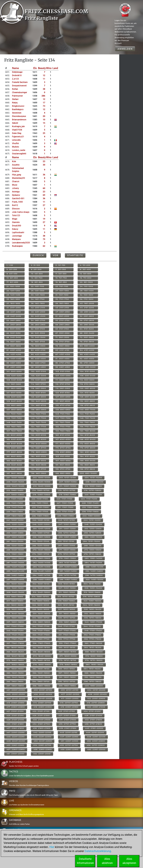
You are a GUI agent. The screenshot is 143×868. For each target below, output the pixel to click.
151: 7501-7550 (63, 422)
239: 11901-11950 (66, 516)
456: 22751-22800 (96, 745)
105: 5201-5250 (14, 376)
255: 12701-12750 (67, 533)
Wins (49, 68)
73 (44, 106)
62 (44, 246)
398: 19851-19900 (41, 686)
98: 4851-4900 (38, 367)
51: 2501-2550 (62, 316)
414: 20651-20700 (42, 703)
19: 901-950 (61, 282)
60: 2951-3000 (87, 325)
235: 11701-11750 (65, 512)
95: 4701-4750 (63, 363)
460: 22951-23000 (96, 749)
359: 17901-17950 (67, 643)
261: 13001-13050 (15, 541)
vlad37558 (17, 130)
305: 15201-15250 (15, 588)
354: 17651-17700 (41, 639)
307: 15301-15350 (67, 588)
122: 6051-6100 (38, 393)
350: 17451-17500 (41, 635)
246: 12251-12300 (41, 524)
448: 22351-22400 (96, 737)
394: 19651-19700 (41, 682)
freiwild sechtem (20, 82)
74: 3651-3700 (38, 342)
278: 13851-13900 (41, 558)
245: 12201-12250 (15, 524)
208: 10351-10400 (95, 482)
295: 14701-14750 (68, 575)
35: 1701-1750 (62, 299)
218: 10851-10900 (41, 495)
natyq (15, 103)
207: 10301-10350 (68, 482)
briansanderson (19, 120)
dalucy (15, 229)
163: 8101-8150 (63, 435)
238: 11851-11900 (40, 516)
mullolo (16, 147)
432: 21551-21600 (93, 720)
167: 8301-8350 (63, 439)
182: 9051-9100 (39, 456)
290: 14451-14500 (42, 571)
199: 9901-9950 (63, 473)
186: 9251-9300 (39, 461)
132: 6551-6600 (87, 401)
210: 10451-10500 (42, 486)
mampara (16, 239)
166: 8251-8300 (39, 439)
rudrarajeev (17, 246)
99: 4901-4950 (63, 367)
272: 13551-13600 (93, 550)
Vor (56, 255)
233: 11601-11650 (15, 512)
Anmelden (125, 49)
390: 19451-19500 (42, 677)
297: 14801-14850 (15, 580)
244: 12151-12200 (92, 520)
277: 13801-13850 (15, 558)
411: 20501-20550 (70, 698)
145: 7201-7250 (14, 418)
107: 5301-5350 (63, 376)
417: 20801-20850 (16, 707)
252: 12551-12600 (93, 529)
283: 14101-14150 (68, 563)
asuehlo (16, 165)
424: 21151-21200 (92, 711)
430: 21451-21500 (42, 720)
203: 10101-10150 (68, 478)
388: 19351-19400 (93, 673)
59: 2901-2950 (63, 325)
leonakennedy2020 (21, 243)
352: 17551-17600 (93, 635)
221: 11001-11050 (15, 499)
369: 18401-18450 (15, 656)
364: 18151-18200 (93, 648)
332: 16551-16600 (93, 614)
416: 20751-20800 (96, 703)
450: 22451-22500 (43, 741)
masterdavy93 (19, 178)
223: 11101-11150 (65, 499)
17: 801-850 (12, 282)
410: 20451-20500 (43, 698)
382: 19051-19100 (41, 669)
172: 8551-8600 (88, 444)
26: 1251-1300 (38, 291)
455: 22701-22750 (69, 745)
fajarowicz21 (18, 137)
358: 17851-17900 (41, 643)
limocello (16, 140)
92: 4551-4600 (87, 359)
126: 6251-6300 (39, 397)
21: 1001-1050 (13, 286)
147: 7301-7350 (63, 418)
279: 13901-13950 (67, 558)
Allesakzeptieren (129, 861)
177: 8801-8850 (14, 452)
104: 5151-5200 (87, 371)
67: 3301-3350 (63, 333)
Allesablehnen (107, 861)
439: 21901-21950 (68, 728)
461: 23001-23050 (16, 754)
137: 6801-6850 (14, 410)
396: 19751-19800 (93, 682)
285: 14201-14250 (15, 567)
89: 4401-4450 (14, 359)
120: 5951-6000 (88, 388)
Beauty (42, 68)
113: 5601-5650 (14, 384)
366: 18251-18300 (41, 652)
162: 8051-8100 (39, 435)
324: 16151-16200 (92, 605)
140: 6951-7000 (88, 410)
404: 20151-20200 (96, 690)
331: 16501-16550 (67, 614)
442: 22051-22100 (42, 732)
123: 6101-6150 (63, 393)
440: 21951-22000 (94, 728)
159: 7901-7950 (63, 431)
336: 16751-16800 (93, 618)
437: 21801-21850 (15, 728)
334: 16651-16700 (41, 618)
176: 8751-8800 (88, 448)
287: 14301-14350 (68, 567)
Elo (35, 68)
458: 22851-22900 (43, 749)
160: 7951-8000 (88, 431)
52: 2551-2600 (87, 316)
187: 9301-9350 (63, 461)
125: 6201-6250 (14, 397)
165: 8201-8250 (14, 439)
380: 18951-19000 (95, 665)
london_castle (19, 150)
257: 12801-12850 (15, 537)
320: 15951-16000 (92, 601)
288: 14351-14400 (95, 567)
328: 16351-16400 (93, 609)
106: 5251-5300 (39, 376)
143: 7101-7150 (63, 414)
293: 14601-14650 (15, 575)
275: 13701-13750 (67, 554)
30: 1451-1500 (38, 295)
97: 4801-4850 (14, 367)
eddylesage (17, 72)
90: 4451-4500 (38, 359)
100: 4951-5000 (88, 367)
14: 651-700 (37, 278)
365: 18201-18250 (15, 652)
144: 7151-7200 (87, 414)
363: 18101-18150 (67, 648)
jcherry (15, 188)
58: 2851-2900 (38, 325)
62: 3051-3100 (38, 329)
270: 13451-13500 (41, 550)
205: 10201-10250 (15, 482)
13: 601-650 (12, 278)
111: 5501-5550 (63, 380)
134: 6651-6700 (39, 405)
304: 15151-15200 (92, 584)
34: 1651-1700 (38, 299)
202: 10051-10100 (42, 478)
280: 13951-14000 (94, 558)
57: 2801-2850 (14, 325)
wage (15, 219)
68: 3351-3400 (87, 333)
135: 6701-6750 (63, 405)
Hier (52, 847)
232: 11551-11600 (91, 507)
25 (44, 133)
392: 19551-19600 (93, 677)
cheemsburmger (20, 92)
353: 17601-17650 (15, 639)
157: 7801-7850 (14, 431)
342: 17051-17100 (41, 626)
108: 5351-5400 (88, 376)
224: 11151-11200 (89, 499)
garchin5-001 (18, 198)
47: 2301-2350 (63, 312)
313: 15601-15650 (15, 597)
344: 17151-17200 (92, 626)
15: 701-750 (61, 278)
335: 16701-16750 (67, 618)
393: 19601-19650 (15, 682)
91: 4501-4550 (63, 359)
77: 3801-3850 (14, 346)
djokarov (16, 195)
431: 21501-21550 (68, 720)
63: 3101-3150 (62, 329)
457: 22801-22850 (16, 749)
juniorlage (17, 236)
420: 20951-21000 (96, 707)
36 (44, 175)
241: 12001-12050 (15, 520)
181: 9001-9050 (14, 456)
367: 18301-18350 (68, 652)
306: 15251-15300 (41, 588)
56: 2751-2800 (87, 320)
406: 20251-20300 (43, 694)
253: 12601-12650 (15, 533)
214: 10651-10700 (41, 490)
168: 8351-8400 (88, 439)
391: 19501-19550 (67, 677)
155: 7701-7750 (63, 427)
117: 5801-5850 (14, 388)
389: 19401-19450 (15, 677)
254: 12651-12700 (41, 533)
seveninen (17, 113)
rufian (15, 89)
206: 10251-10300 (42, 482)
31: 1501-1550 (62, 295)
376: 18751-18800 (94, 660)
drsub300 (17, 226)
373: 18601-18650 (15, 660)
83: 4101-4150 (62, 350)
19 (44, 219)
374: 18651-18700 (41, 660)
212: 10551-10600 (93, 486)
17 (44, 103)
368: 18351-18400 (94, 652)
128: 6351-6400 (88, 397)
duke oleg (17, 133)
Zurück (38, 255)
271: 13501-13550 (67, 550)
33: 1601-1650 (13, 299)
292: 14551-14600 (94, 571)
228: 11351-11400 (90, 503)
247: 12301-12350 (67, 524)
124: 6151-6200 (87, 393)
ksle (14, 161)
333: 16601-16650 (15, 618)
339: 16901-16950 (67, 622)
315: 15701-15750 (66, 597)
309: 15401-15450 (15, 592)
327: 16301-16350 (67, 609)
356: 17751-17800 (93, 639)
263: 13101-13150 (66, 541)
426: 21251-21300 (41, 715)
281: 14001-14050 (15, 563)
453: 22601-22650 (16, 745)
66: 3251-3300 (38, 333)
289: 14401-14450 (16, 571)
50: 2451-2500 (38, 316)
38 (44, 89)
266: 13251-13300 (41, 546)
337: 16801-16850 (15, 622)
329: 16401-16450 (15, 614)
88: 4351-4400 (87, 354)
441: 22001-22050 (16, 732)
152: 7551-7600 (87, 422)
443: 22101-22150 (69, 732)
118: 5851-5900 (39, 388)
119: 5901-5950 (63, 388)
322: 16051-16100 (41, 605)
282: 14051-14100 (42, 563)
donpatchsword (19, 86)
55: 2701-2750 (63, 320)
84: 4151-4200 (87, 350)
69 (44, 195)
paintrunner (17, 96)
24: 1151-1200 (87, 286)
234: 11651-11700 (40, 512)
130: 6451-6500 (39, 401)
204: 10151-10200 (93, 478)
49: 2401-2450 (14, 316)
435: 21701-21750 (67, 724)
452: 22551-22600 (96, 741)
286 (43, 96)
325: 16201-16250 (15, 609)
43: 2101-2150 (62, 308)
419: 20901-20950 (70, 707)
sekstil (15, 123)
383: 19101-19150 (67, 669)
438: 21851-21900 (42, 728)
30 (44, 165)
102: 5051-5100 (39, 371)
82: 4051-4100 (38, 350)
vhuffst (15, 143)
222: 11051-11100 (40, 499)
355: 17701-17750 (67, 639)
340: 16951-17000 (93, 622)
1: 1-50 (10, 265)
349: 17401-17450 (15, 635)
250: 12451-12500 (42, 529)
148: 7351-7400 (88, 418)
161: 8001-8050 (14, 435)
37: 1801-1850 (14, 303)
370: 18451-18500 (42, 656)
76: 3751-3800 (87, 342)
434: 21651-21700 (41, 724)
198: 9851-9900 (39, 473)
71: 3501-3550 (62, 337)
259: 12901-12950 (67, 537)
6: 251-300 (36, 269)
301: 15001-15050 (15, 584)
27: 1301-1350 (62, 291)
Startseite (75, 255)
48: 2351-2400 (87, 312)
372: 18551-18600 (94, 656)
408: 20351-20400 (97, 694)
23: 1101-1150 (62, 286)
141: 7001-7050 (14, 414)
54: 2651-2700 (38, 320)
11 (44, 79)
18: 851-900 (37, 282)
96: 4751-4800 (87, 363)
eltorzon (16, 209)
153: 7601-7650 (14, 427)
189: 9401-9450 (14, 465)
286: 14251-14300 (42, 567)
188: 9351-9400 (88, 461)
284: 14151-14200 (93, 563)
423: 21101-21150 (67, 711)
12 (44, 75)
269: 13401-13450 (15, 550)
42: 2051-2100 (38, 308)
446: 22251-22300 (42, 737)
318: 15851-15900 (41, 601)
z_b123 (15, 79)
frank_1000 (17, 202)
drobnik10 (17, 75)
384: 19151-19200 (92, 669)
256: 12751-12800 (93, 533)
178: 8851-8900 (39, 452)
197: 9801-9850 (14, 473)
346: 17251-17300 (41, 631)
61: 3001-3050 (14, 329)
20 (44, 116)
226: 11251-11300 (40, 503)
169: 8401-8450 (14, 444)
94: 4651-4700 (38, 363)
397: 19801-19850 (15, 686)
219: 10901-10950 (67, 495)
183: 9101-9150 (63, 456)
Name (15, 68)
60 (44, 188)
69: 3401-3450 (14, 337)
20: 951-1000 (86, 282)
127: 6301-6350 (63, 397)
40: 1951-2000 (87, 303)
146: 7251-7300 (39, 418)
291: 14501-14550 (68, 571)
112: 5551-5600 (87, 380)
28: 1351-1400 (87, 291)
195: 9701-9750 (63, 469)
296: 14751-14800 (94, 575)
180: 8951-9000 (88, 452)
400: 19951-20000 (94, 686)
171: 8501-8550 (63, 444)
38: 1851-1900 (38, 303)
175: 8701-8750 (63, 448)
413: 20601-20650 (16, 703)
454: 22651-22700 (42, 745)
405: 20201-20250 (16, 694)
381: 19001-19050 (15, 669)
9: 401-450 (12, 274)
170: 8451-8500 (39, 444)
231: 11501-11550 (66, 507)
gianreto (16, 222)
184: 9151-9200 (87, 456)
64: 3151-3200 (87, 329)
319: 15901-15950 (67, 601)
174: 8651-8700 (39, 448)
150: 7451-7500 (39, 422)
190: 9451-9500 (39, 465)
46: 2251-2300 (38, 312)
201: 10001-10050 (15, 478)
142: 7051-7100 (39, 414)
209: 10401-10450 (16, 486)
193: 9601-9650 (14, 469)
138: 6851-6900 (39, 410)
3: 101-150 (60, 265)
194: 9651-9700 (39, 469)
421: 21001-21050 (15, 711)
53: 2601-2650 (14, 320)
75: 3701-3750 (63, 342)
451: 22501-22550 (70, 741)
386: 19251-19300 (41, 673)
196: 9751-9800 (88, 469)
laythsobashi (18, 232)
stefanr (15, 99)
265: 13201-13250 (15, 546)
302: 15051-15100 (41, 584)
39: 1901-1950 (62, 303)
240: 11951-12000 (91, 516)
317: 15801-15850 (15, 601)
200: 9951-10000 (88, 473)
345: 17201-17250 (15, 631)
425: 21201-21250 (15, 715)
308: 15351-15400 (93, 588)
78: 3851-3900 (38, 346)
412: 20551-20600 (96, 698)
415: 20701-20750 (69, 703)
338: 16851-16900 (41, 622)
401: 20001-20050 (16, 690)
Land (55, 68)
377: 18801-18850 (15, 665)
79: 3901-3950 (63, 346)
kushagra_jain (18, 126)
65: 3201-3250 (14, 333)
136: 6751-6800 (88, 405)
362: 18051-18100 (41, 648)
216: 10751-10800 (93, 490)
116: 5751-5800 (87, 384)
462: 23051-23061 (42, 754)
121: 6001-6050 (14, 393)
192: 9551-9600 (87, 465)
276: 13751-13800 (93, 554)
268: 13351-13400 (93, 546)
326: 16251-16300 (41, 609)
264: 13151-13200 (92, 541)
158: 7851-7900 (39, 431)
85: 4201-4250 (14, 354)
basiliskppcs (18, 109)
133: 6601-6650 (14, 405)
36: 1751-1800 (87, 299)
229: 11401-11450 (15, 507)
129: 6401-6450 (14, 401)
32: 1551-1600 (87, 295)
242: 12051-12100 (41, 520)
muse (15, 185)
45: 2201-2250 (14, 312)
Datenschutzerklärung (98, 851)
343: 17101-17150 (67, 626)
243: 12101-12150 (67, 520)
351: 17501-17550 (67, 635)
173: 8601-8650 (14, 448)
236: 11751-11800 (90, 512)
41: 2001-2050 (14, 308)
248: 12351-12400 (93, 524)
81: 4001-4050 (14, 350)
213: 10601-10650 (15, 490)
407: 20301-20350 (70, 694)
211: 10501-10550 (68, 486)
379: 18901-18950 (68, 665)
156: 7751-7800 (88, 427)
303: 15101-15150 (67, 584)
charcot (16, 181)
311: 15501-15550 (67, 592)
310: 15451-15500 (41, 592)
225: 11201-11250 (15, 503)
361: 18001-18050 (15, 648)
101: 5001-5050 (14, 371)
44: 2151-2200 (87, 308)
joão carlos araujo (21, 212)
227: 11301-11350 (65, 503)
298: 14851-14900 (42, 580)
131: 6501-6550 (63, 401)
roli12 (15, 205)
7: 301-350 (61, 269)
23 (44, 161)
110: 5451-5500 (39, 380)
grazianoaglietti (19, 154)
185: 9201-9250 (14, 461)
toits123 (16, 215)
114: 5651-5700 (38, 384)
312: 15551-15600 (92, 592)
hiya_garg (17, 175)
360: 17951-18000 (93, 643)
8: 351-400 (85, 269)
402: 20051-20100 (43, 690)
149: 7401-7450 (14, 422)
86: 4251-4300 (38, 354)
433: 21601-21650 (15, 724)
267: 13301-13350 (67, 546)
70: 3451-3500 (38, 337)
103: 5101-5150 (63, 371)
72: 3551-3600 (87, 337)
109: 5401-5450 (14, 380)
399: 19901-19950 (67, 686)
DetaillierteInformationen (85, 861)
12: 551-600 (86, 274)
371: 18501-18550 (68, 656)
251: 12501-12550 (67, 529)
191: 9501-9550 (63, 465)
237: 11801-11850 (15, 516)
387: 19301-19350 (67, 673)
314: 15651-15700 (41, 597)
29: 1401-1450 (14, 295)
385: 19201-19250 (15, 673)
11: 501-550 (61, 274)
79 (44, 239)
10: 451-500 (37, 274)
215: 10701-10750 (67, 490)
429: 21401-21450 (15, 720)
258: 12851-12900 (41, 537)
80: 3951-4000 (87, 346)
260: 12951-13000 (93, 537)
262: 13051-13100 (41, 541)
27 (44, 205)
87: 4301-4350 (63, 354)
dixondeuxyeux (19, 116)
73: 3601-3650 (14, 342)
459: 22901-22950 (70, 749)
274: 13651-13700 (41, 554)
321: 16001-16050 (15, 605)
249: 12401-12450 (15, 529)
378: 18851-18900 (42, 665)
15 (44, 123)
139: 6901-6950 (63, 410)
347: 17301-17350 (67, 631)
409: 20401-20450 (16, 698)
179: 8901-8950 (63, 452)
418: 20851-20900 (43, 707)
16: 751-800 (86, 278)
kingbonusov (18, 106)
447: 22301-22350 (69, 737)
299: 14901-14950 (68, 580)
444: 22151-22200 (95, 732)
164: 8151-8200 (88, 435)
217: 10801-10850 (15, 495)
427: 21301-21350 (67, 715)
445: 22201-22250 (16, 737)
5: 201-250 (12, 269)
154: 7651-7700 (39, 427)
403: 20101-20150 (70, 690)
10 (44, 120)
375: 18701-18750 (68, 660)
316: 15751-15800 (92, 597)
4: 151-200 (85, 265)
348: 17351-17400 (93, 631)
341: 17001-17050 (15, 626)
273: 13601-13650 (15, 554)
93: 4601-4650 (14, 363)
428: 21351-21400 (93, 715)
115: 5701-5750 (63, 384)
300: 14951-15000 (95, 580)
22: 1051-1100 (38, 286)
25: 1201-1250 (13, 291)
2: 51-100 (36, 265)
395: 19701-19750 (67, 682)
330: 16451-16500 (41, 614)
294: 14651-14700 (42, 575)
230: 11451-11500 (40, 507)
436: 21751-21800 (93, 724)
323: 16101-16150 (66, 605)
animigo (16, 192)
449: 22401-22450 (16, 741)
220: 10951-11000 (93, 495)
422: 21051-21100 (41, 711)
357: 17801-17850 (15, 643)
